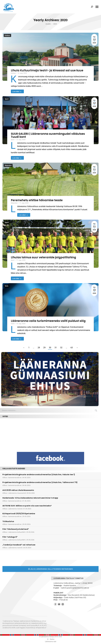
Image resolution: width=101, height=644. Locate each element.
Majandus (8, 165)
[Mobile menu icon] (97, 7)
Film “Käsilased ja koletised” (16, 529)
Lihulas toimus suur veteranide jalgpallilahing (43, 257)
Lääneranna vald (51, 642)
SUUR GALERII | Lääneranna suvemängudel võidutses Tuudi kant (48, 135)
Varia (7, 286)
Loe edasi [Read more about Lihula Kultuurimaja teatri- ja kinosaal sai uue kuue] (17, 91)
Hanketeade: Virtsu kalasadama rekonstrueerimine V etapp (30, 498)
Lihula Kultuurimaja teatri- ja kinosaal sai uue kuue (47, 70)
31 (56, 348)
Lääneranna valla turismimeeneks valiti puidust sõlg (48, 321)
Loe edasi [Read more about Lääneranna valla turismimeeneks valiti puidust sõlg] (17, 339)
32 (61, 348)
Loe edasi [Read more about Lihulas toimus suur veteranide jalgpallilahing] (17, 278)
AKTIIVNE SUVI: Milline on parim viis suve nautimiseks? (27, 506)
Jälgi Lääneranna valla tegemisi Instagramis (50, 569)
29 (44, 348)
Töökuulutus (8, 521)
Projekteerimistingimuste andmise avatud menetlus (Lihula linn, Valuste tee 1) (39, 475)
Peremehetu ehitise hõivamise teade (37, 200)
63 (72, 348)
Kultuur (7, 35)
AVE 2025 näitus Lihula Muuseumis (18, 490)
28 (39, 348)
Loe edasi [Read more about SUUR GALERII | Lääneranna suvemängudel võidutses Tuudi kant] (17, 158)
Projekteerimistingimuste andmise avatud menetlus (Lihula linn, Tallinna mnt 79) (40, 482)
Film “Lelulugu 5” (10, 537)
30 (50, 348)
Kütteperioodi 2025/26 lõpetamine (19, 514)
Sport (7, 99)
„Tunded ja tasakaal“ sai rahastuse (19, 545)
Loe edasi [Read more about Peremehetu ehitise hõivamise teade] (23, 215)
